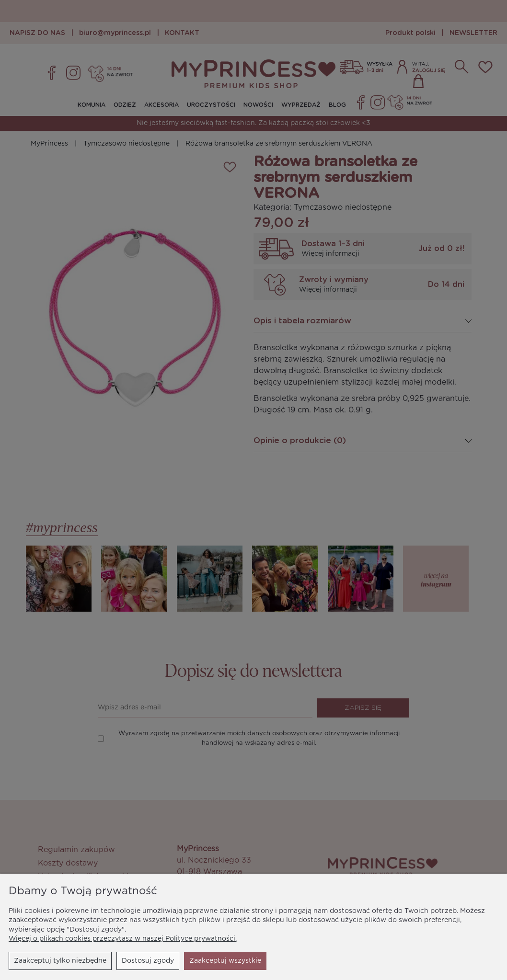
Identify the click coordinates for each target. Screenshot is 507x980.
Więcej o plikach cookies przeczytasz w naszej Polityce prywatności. (123, 939)
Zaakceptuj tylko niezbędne (60, 961)
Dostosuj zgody (148, 961)
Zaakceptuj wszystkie (225, 961)
